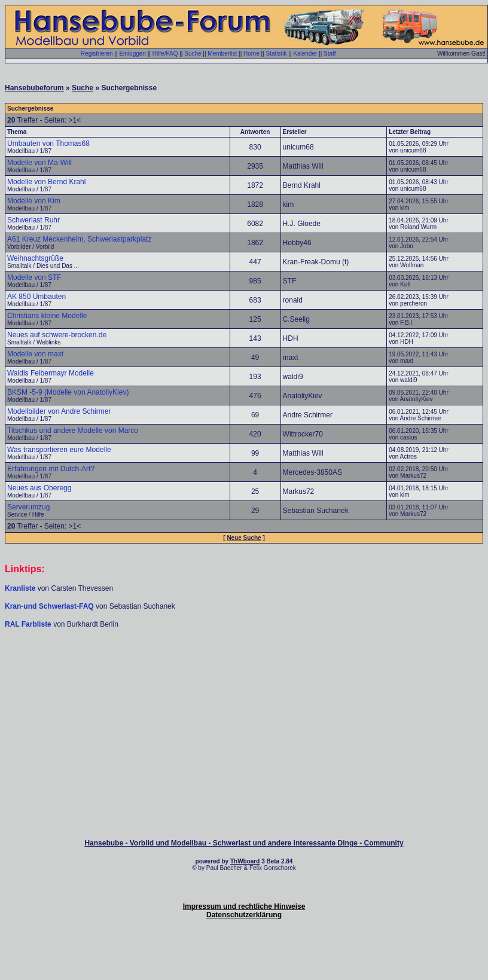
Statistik (276, 54)
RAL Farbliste (29, 624)
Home (251, 54)
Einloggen (132, 54)
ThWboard (245, 861)
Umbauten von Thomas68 (48, 144)
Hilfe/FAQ (165, 54)
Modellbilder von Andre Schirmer (59, 411)
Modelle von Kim (34, 201)
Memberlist (222, 54)
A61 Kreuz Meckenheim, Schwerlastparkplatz (79, 239)
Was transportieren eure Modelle (59, 450)
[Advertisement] (244, 665)
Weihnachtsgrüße (35, 258)
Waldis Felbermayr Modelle (51, 373)
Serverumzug (28, 507)
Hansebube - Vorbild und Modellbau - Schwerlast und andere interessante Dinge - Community (244, 843)
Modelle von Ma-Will (39, 163)
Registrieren (97, 54)
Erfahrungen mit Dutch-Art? (51, 469)
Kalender (305, 54)
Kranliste (20, 588)
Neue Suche (244, 538)
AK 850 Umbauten (36, 297)
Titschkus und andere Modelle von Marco (73, 431)
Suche (193, 54)
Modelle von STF (34, 277)
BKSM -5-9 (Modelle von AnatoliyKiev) (68, 392)
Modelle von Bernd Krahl (46, 182)
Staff (330, 54)
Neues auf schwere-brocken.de (57, 335)
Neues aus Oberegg (39, 488)
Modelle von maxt (35, 354)
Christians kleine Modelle (47, 316)
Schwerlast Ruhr (33, 220)
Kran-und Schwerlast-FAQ (50, 606)
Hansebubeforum (34, 88)
